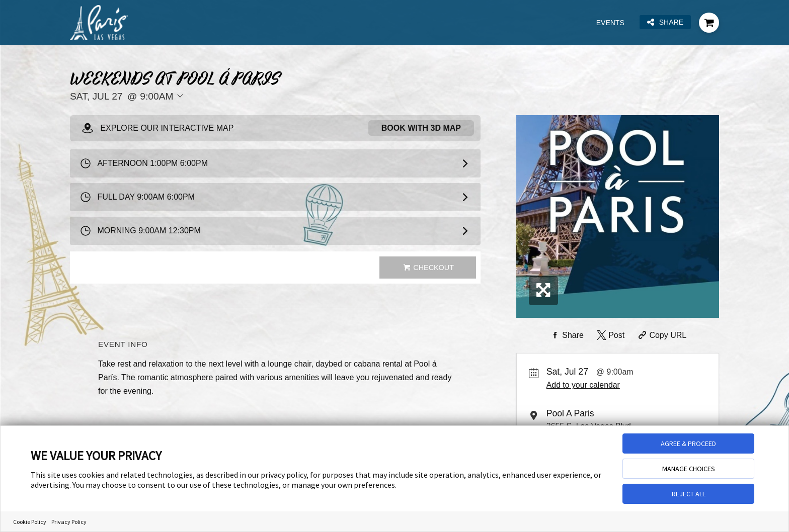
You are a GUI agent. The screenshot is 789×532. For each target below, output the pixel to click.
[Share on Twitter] (610, 335)
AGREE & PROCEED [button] (688, 444)
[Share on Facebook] (566, 335)
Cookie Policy (30, 522)
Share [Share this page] (665, 22)
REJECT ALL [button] (689, 494)
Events (610, 23)
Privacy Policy (69, 522)
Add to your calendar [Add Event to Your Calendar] (583, 385)
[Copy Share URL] (661, 335)
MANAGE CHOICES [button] (689, 469)
